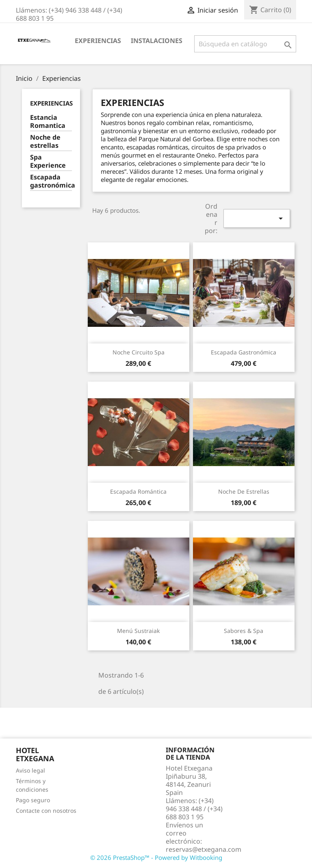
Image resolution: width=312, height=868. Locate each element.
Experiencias (98, 41)
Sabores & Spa (244, 631)
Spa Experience (48, 161)
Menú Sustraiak (138, 631)
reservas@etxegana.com (204, 849)
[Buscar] (245, 44)
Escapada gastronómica (51, 181)
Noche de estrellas (45, 141)
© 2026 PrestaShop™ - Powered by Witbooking (156, 857)
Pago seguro (33, 800)
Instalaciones (157, 41)
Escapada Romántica (138, 491)
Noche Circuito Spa (139, 352)
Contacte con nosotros (46, 811)
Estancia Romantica (48, 122)
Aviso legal (30, 770)
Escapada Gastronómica (244, 352)
